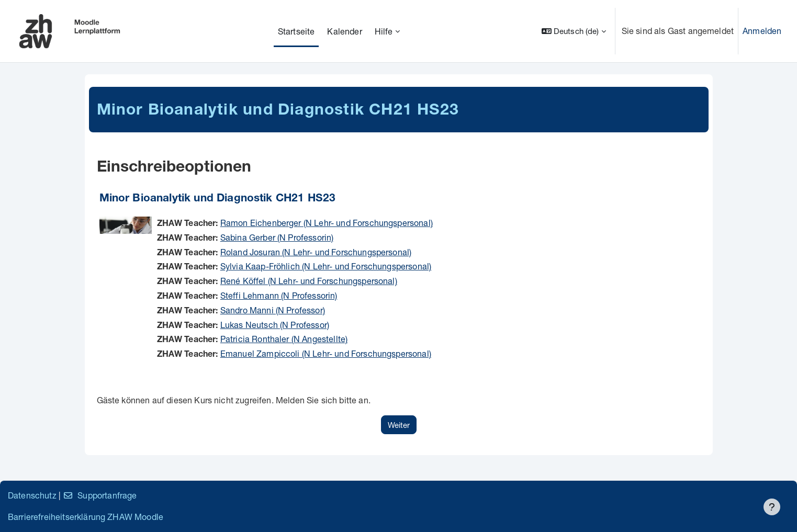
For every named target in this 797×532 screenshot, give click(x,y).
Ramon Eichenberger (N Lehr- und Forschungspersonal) (327, 223)
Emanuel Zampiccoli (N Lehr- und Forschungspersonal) (326, 353)
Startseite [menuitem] (296, 31)
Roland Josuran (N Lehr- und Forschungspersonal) (316, 252)
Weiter (399, 425)
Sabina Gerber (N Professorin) (277, 237)
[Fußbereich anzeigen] (772, 507)
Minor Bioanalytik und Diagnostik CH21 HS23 (218, 199)
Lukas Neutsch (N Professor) (275, 325)
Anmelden (762, 31)
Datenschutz (32, 495)
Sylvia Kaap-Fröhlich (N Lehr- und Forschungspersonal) (326, 266)
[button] (574, 31)
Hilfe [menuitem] (384, 31)
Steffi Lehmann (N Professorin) (279, 295)
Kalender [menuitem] (344, 31)
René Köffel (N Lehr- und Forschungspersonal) (309, 281)
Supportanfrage (100, 495)
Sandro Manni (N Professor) (273, 310)
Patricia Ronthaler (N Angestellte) (284, 339)
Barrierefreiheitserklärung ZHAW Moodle (86, 517)
